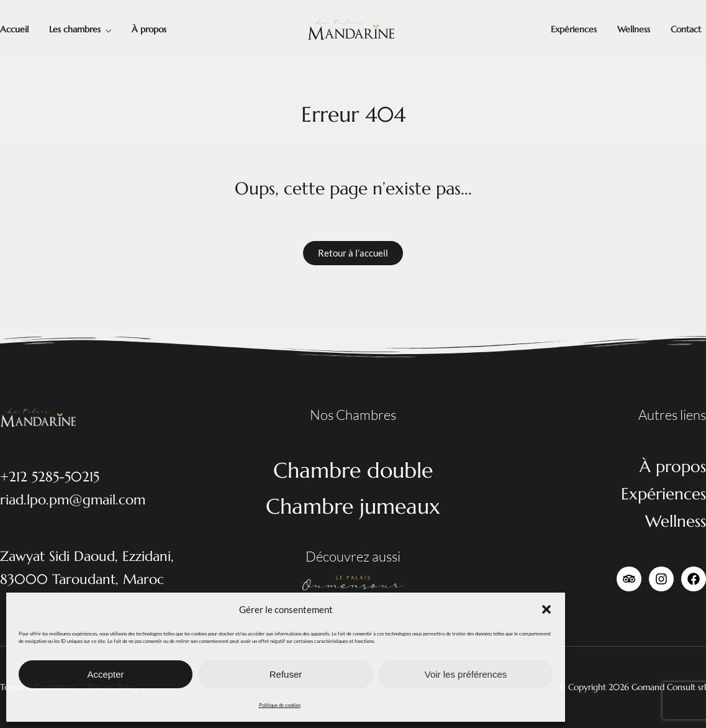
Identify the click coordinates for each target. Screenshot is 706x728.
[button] (546, 609)
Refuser (286, 674)
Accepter (105, 674)
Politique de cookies (280, 705)
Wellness (634, 29)
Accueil (14, 29)
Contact (686, 29)
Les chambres (75, 29)
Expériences (574, 29)
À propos (149, 29)
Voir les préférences (466, 674)
